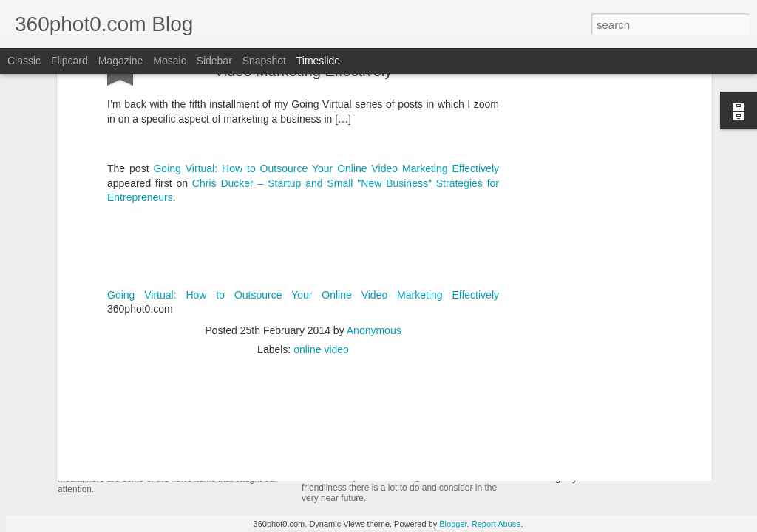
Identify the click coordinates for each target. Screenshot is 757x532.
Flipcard (69, 61)
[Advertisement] (303, 324)
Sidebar (214, 61)
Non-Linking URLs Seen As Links (600, 451)
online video (321, 229)
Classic (24, 61)
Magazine (121, 61)
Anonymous (374, 210)
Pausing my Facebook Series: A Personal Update (637, 477)
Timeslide (318, 61)
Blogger (453, 524)
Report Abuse (496, 524)
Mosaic (169, 61)
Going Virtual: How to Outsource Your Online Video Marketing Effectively (303, 174)
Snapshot (264, 61)
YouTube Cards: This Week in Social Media (228, 439)
